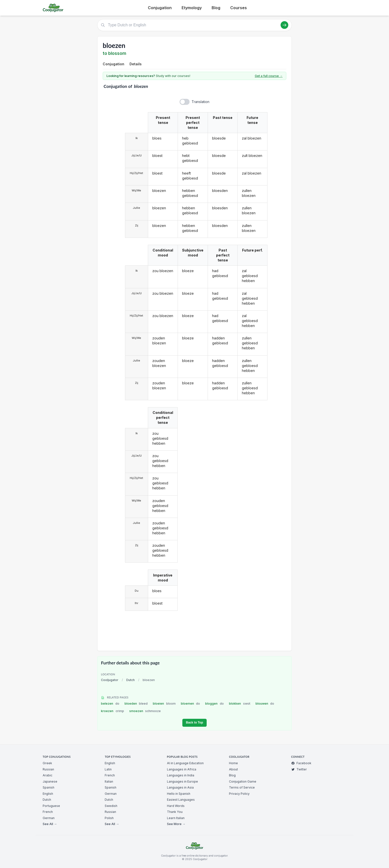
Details (136, 64)
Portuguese (51, 806)
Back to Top (194, 723)
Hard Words (176, 806)
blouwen (265, 704)
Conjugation (160, 8)
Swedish (111, 806)
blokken (240, 704)
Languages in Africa (182, 769)
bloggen (214, 704)
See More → (176, 824)
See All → (50, 824)
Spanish (49, 787)
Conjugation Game (243, 781)
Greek (47, 763)
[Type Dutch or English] (194, 25)
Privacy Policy (239, 794)
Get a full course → (269, 76)
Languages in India (181, 775)
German (49, 818)
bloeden (136, 704)
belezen (110, 704)
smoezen (145, 711)
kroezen (113, 711)
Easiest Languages (181, 800)
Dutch (130, 680)
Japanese (50, 781)
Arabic (48, 775)
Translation (200, 102)
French (48, 812)
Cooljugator (110, 680)
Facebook (301, 763)
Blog (216, 8)
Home (233, 763)
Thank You (175, 812)
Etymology (192, 8)
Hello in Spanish (179, 794)
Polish (109, 818)
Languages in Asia (180, 787)
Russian (48, 769)
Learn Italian (176, 818)
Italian (109, 781)
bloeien (164, 704)
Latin (108, 769)
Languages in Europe (182, 781)
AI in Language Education (185, 763)
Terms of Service (242, 787)
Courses (239, 8)
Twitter (299, 769)
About (233, 769)
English (48, 794)
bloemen (191, 704)
